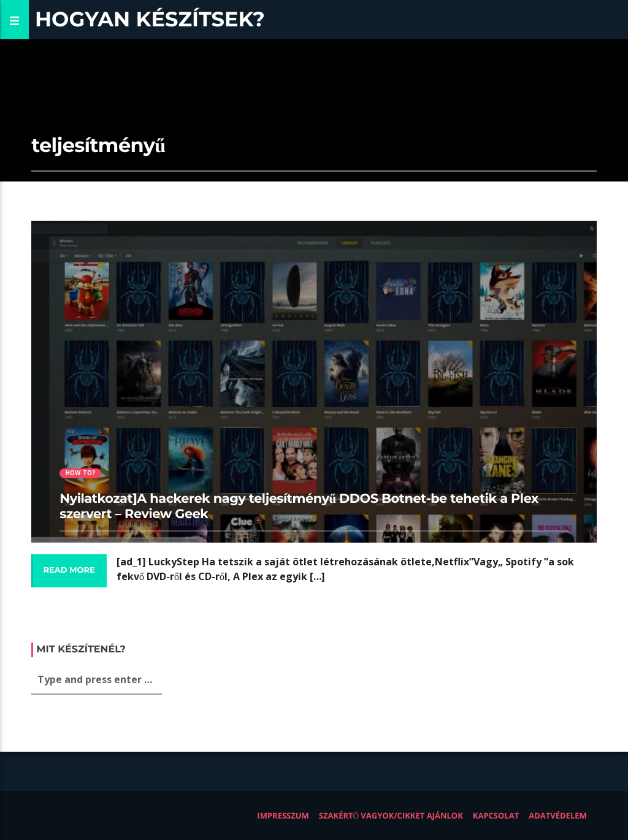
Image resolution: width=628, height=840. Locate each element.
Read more (69, 570)
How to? (80, 473)
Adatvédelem (558, 815)
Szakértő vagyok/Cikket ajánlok (391, 815)
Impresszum (283, 815)
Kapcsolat (496, 815)
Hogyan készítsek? (150, 19)
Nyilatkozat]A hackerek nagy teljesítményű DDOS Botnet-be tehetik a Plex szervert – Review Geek (299, 506)
